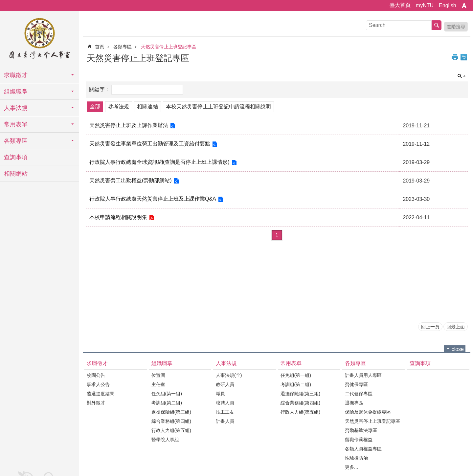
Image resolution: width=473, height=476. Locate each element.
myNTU (425, 5)
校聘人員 (225, 403)
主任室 (158, 384)
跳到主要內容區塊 (3, 3)
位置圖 (158, 375)
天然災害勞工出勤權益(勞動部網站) (132, 180)
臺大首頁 (400, 5)
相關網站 (16, 174)
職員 (220, 394)
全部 (95, 107)
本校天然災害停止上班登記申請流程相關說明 (218, 107)
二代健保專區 (359, 394)
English (447, 5)
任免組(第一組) (167, 394)
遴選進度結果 (101, 394)
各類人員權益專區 (363, 449)
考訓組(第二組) (167, 403)
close (458, 349)
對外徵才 (96, 403)
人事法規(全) (229, 375)
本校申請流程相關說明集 (119, 217)
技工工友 (225, 412)
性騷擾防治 (356, 458)
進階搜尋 (456, 27)
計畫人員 (225, 421)
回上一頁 (430, 327)
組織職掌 (16, 92)
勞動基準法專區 (361, 430)
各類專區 (16, 141)
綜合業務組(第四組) (171, 421)
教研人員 (225, 384)
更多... (351, 467)
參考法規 (119, 107)
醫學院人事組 (165, 440)
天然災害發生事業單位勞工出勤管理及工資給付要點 (151, 144)
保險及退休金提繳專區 (368, 412)
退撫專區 (354, 403)
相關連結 (147, 107)
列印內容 (455, 57)
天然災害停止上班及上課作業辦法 (130, 125)
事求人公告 (98, 384)
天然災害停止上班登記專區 (169, 47)
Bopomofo (464, 57)
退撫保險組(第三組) (171, 412)
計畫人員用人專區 (363, 375)
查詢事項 (16, 157)
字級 (464, 6)
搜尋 (437, 25)
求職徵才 (16, 75)
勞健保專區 (356, 384)
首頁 (100, 47)
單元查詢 (462, 76)
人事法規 (16, 108)
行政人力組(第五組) (171, 430)
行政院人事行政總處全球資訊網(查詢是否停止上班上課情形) (160, 162)
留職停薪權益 (359, 440)
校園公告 (96, 375)
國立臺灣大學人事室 (39, 39)
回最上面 (456, 327)
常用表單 (16, 124)
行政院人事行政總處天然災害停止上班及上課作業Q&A (154, 199)
